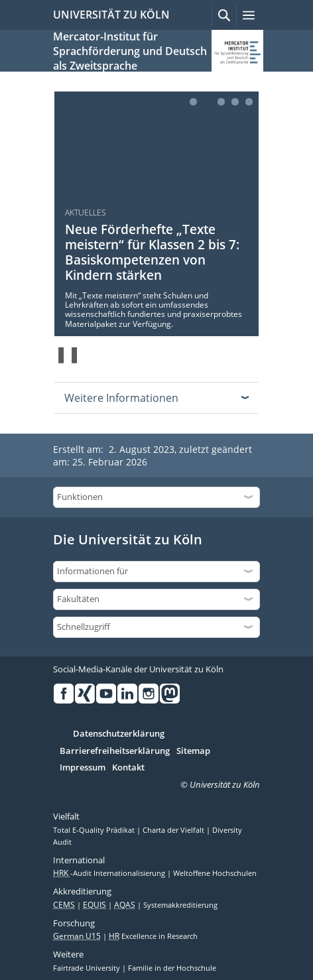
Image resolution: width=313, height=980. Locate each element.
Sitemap (193, 751)
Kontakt (128, 768)
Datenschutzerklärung (119, 734)
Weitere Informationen (121, 398)
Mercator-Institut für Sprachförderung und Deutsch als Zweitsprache (130, 51)
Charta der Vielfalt (174, 830)
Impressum (83, 768)
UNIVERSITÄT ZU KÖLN (111, 15)
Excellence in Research (153, 936)
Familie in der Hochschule (172, 968)
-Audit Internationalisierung (110, 873)
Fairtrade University (88, 968)
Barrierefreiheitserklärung (115, 751)
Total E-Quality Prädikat (95, 830)
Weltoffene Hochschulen (215, 873)
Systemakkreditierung (180, 905)
